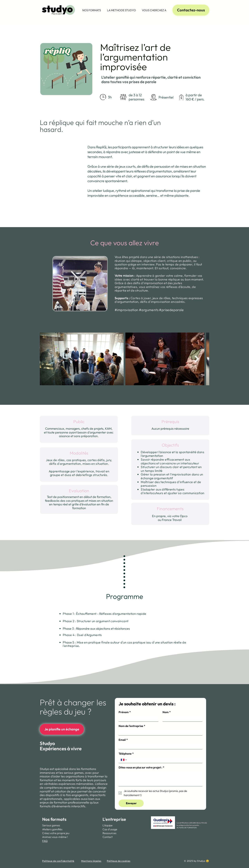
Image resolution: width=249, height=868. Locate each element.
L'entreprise (114, 819)
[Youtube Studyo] (242, 436)
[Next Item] (197, 359)
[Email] (159, 746)
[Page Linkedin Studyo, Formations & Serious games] (242, 429)
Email (123, 740)
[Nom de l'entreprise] (159, 732)
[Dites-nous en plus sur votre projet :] (160, 778)
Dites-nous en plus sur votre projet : (141, 767)
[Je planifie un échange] (62, 729)
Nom (167, 712)
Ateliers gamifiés (52, 829)
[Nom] (181, 718)
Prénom (125, 712)
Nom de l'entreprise (132, 726)
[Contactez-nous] (191, 10)
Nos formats (54, 819)
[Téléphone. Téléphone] (164, 760)
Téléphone (126, 754)
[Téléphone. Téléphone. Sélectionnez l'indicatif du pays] (124, 760)
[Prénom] (137, 718)
